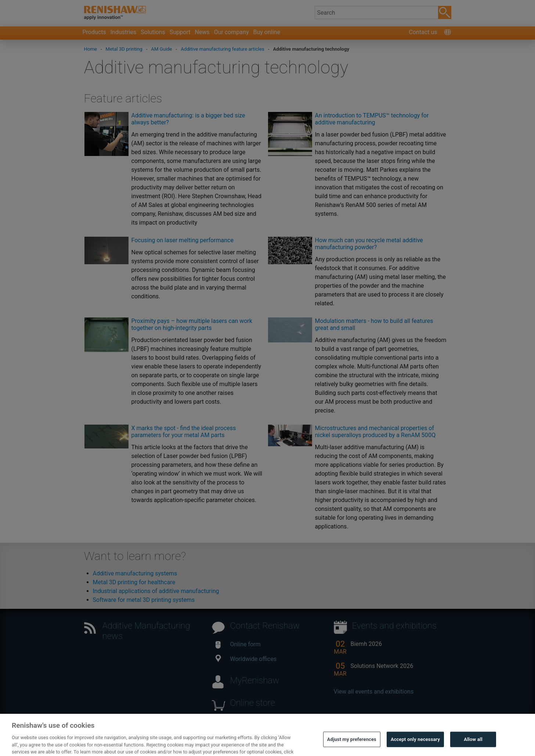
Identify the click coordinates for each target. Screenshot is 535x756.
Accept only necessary (415, 746)
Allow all (473, 746)
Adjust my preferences (352, 746)
